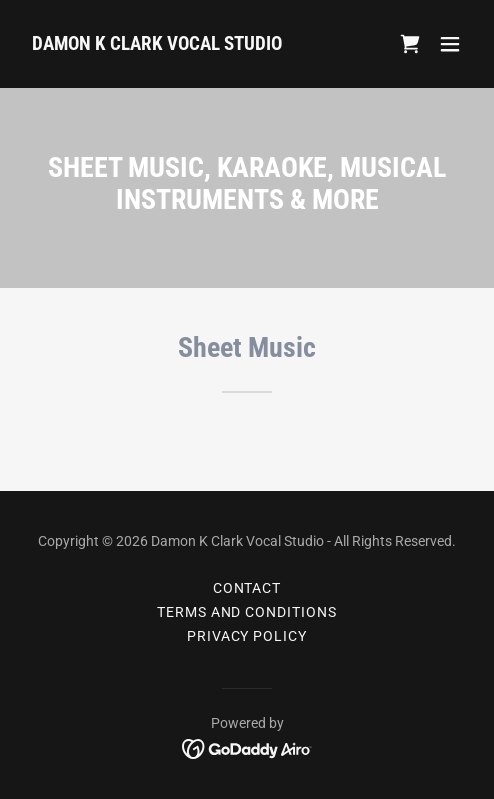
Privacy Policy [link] (247, 636)
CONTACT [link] (247, 588)
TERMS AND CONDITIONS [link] (247, 612)
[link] (157, 44)
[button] (450, 44)
